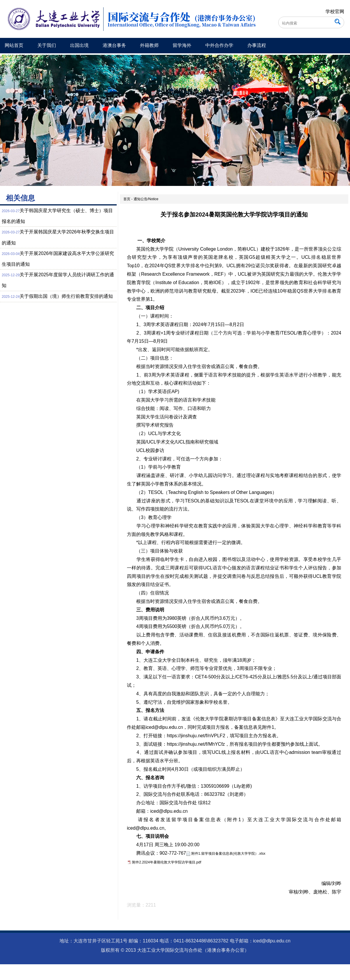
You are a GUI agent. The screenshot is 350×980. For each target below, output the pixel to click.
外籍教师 (149, 45)
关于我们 (47, 45)
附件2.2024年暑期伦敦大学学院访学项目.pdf (167, 862)
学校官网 (335, 12)
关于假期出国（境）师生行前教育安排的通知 (66, 296)
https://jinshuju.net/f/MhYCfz (196, 744)
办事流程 (257, 45)
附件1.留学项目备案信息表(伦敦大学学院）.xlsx (228, 854)
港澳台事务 (114, 45)
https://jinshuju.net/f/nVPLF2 (196, 736)
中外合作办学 (219, 45)
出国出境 (79, 45)
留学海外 (182, 45)
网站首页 (14, 45)
